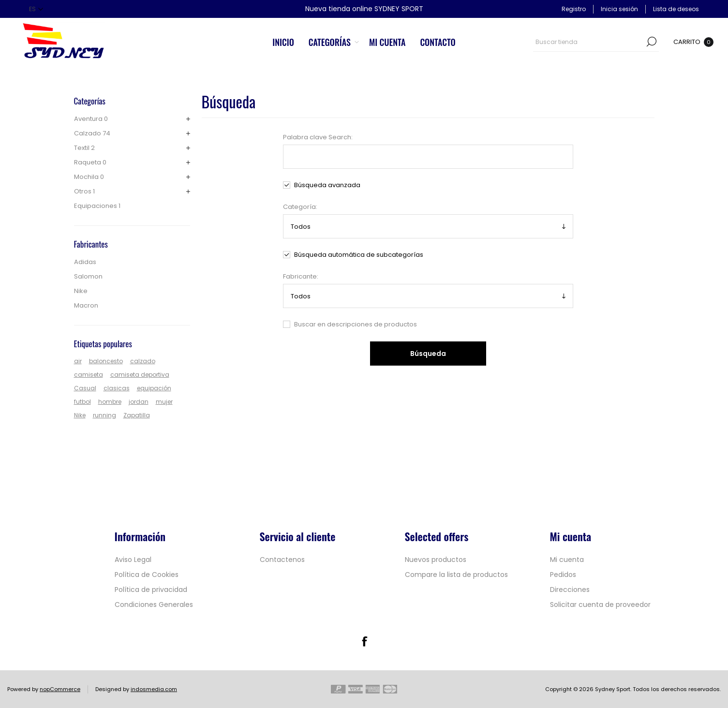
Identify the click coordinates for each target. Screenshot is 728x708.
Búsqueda (652, 42)
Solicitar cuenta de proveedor (600, 605)
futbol (82, 402)
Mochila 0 (89, 177)
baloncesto (106, 361)
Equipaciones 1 (97, 206)
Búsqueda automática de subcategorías (359, 255)
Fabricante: (301, 276)
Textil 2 (84, 148)
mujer (164, 402)
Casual (85, 388)
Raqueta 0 (90, 162)
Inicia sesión (619, 9)
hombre (110, 402)
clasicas (117, 388)
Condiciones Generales (154, 605)
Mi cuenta (567, 560)
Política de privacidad (151, 590)
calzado (143, 361)
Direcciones (570, 590)
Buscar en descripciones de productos (356, 324)
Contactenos (282, 560)
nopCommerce (60, 689)
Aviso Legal (133, 560)
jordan (139, 402)
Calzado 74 (92, 133)
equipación (154, 388)
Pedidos (563, 575)
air (78, 361)
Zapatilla (137, 415)
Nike (81, 291)
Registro (574, 9)
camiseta (89, 375)
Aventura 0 (91, 119)
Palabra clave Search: (318, 137)
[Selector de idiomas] (36, 9)
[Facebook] (364, 641)
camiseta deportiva (140, 375)
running (104, 415)
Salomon (88, 276)
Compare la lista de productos (456, 575)
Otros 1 (84, 191)
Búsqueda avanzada (327, 185)
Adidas (85, 262)
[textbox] (589, 42)
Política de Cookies (147, 575)
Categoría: (300, 207)
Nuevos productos (436, 560)
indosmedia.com (154, 689)
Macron (86, 305)
